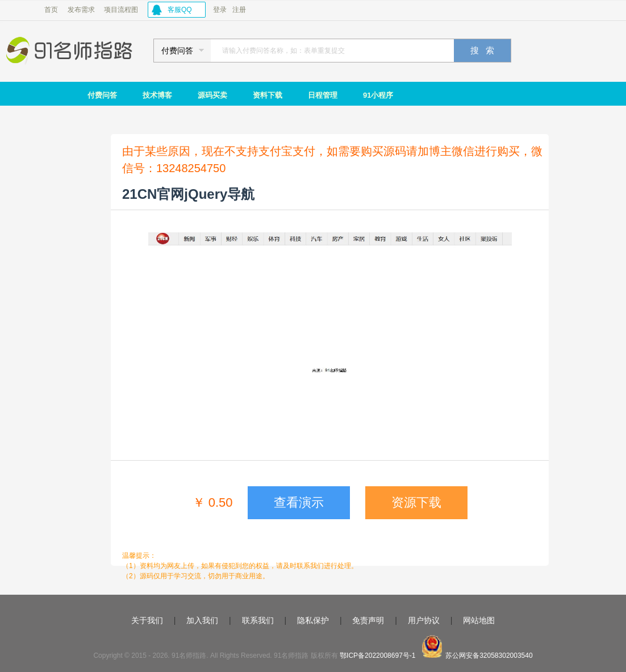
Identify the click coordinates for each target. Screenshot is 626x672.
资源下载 (416, 502)
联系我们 (258, 620)
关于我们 (147, 620)
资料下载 (268, 95)
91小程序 (378, 95)
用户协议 (424, 620)
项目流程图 (121, 10)
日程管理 (323, 95)
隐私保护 (313, 620)
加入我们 (202, 620)
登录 (220, 10)
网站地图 (479, 620)
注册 (239, 10)
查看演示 (299, 502)
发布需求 (81, 10)
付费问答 (102, 95)
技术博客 (157, 95)
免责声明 (368, 620)
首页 (51, 10)
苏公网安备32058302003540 (489, 656)
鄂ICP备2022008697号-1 (377, 656)
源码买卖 (212, 95)
